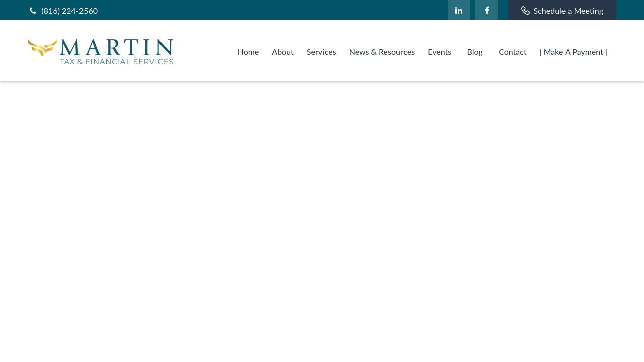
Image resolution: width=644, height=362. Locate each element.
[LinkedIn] (459, 10)
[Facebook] (487, 10)
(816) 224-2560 (63, 10)
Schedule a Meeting (562, 10)
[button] (248, 51)
